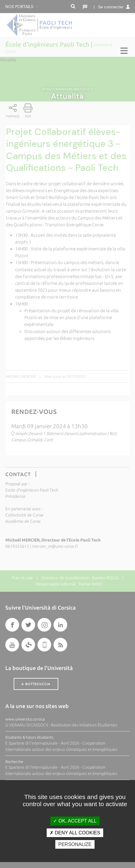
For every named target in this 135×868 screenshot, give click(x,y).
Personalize (75, 844)
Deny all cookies (75, 833)
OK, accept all (75, 821)
